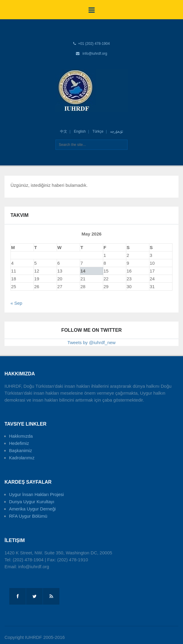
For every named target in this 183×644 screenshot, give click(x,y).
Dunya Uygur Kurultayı (32, 502)
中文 (64, 131)
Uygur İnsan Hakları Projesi (36, 494)
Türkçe (98, 131)
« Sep (16, 303)
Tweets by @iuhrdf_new (91, 342)
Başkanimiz (21, 450)
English (80, 131)
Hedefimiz (19, 443)
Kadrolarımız (22, 458)
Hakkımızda (21, 436)
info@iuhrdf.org (95, 54)
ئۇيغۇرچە (117, 131)
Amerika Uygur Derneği (32, 509)
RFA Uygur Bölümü (28, 516)
